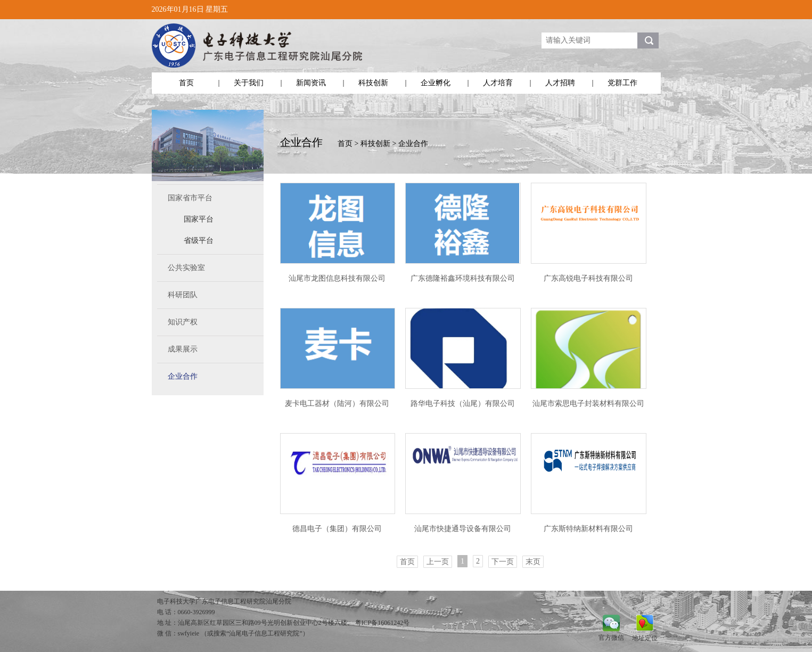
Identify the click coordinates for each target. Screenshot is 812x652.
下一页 (503, 562)
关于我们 (249, 83)
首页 (186, 83)
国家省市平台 (190, 198)
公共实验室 (186, 268)
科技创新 (373, 83)
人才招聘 (560, 83)
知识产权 (183, 322)
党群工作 (622, 83)
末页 (533, 562)
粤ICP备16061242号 (383, 623)
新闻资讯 (311, 83)
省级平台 (199, 241)
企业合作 (183, 376)
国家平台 (199, 219)
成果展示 (183, 349)
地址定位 (645, 638)
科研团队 (183, 295)
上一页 (438, 562)
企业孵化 (436, 83)
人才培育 (498, 83)
